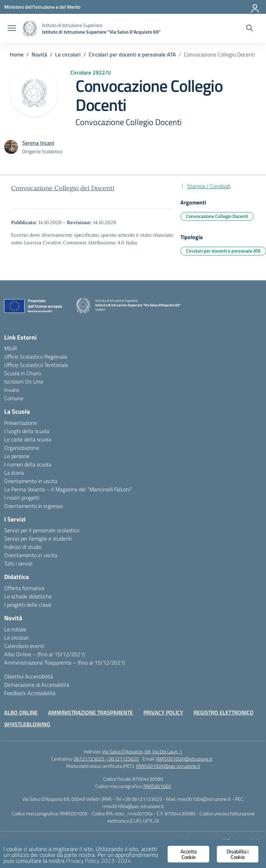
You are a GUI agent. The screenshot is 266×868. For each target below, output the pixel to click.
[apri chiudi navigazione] (12, 29)
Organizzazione (22, 448)
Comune (14, 398)
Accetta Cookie (188, 854)
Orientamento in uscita (31, 481)
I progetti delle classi (28, 605)
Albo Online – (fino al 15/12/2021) (45, 654)
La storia (14, 473)
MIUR (11, 348)
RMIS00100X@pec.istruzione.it (168, 766)
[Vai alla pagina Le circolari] (68, 54)
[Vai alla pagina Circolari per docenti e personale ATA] (132, 54)
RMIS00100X (157, 786)
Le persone (17, 456)
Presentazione (21, 423)
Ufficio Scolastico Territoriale (36, 365)
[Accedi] (255, 7)
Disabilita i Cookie (237, 854)
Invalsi (12, 390)
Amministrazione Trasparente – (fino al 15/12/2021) (65, 663)
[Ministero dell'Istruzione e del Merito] (42, 7)
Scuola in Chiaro (23, 373)
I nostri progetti (22, 498)
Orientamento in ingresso (33, 506)
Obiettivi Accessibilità (29, 676)
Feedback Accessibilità (30, 693)
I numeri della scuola (28, 464)
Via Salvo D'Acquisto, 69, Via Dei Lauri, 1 (142, 751)
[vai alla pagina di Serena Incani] (38, 143)
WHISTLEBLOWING (27, 724)
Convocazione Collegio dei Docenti (63, 188)
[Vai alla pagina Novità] (39, 54)
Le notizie (15, 629)
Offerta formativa (24, 588)
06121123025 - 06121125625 (106, 759)
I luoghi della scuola (27, 431)
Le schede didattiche (28, 596)
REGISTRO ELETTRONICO (224, 712)
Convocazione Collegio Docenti (217, 216)
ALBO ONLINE (21, 712)
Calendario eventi (24, 646)
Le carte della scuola (28, 439)
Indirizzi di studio (23, 547)
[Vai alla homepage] (30, 29)
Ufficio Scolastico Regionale (36, 357)
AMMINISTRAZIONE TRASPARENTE (91, 712)
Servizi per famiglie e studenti (38, 538)
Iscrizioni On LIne (24, 382)
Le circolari (16, 638)
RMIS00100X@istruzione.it (184, 759)
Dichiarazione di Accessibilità (37, 685)
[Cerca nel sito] (250, 29)
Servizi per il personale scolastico (42, 530)
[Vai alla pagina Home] (17, 54)
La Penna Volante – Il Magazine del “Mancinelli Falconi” (68, 489)
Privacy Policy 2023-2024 (99, 861)
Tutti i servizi (18, 563)
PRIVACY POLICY (163, 712)
